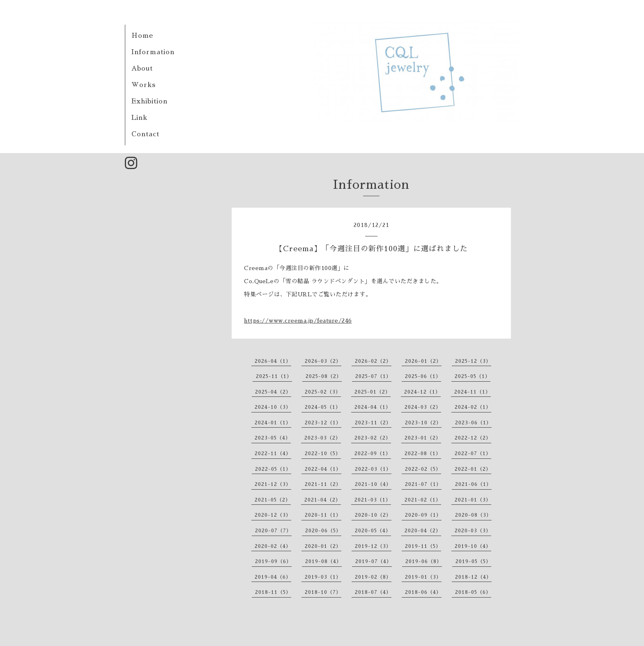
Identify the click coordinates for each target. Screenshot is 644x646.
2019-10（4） (473, 546)
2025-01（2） (373, 392)
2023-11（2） (373, 423)
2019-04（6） (273, 577)
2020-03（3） (473, 531)
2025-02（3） (323, 392)
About (142, 69)
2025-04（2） (273, 392)
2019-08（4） (323, 561)
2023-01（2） (423, 438)
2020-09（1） (423, 515)
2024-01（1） (273, 423)
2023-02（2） (373, 438)
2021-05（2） (273, 500)
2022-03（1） (373, 469)
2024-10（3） (273, 407)
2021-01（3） (473, 500)
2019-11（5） (423, 546)
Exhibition (149, 101)
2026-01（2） (423, 361)
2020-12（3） (273, 515)
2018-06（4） (423, 592)
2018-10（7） (323, 592)
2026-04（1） (273, 361)
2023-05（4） (273, 438)
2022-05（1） (273, 469)
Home (142, 36)
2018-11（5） (273, 592)
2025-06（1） (423, 376)
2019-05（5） (473, 561)
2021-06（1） (473, 484)
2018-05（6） (473, 592)
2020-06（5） (323, 531)
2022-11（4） (273, 454)
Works (144, 85)
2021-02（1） (423, 500)
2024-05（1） (323, 407)
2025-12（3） (473, 361)
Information (153, 52)
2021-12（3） (273, 484)
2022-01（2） (473, 469)
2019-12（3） (373, 546)
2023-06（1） (473, 423)
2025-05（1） (473, 376)
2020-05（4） (373, 531)
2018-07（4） (373, 592)
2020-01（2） (323, 546)
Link (139, 118)
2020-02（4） (273, 546)
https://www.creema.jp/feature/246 (298, 321)
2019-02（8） (373, 577)
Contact (145, 134)
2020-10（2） (373, 515)
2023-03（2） (323, 438)
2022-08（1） (423, 454)
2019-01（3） (423, 577)
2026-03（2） (323, 361)
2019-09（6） (273, 561)
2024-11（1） (473, 392)
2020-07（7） (273, 531)
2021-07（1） (423, 484)
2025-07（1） (373, 376)
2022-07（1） (473, 454)
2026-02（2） (373, 361)
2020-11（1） (323, 515)
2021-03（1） (373, 500)
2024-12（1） (422, 392)
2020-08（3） (473, 515)
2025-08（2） (324, 376)
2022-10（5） (323, 454)
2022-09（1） (373, 454)
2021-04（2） (323, 500)
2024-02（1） (473, 407)
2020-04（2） (423, 531)
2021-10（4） (373, 484)
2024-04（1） (373, 407)
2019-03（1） (323, 577)
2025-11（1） (274, 376)
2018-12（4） (473, 577)
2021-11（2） (323, 484)
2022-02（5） (423, 469)
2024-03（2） (423, 407)
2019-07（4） (374, 561)
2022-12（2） (473, 438)
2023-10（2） (423, 423)
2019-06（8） (424, 561)
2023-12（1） (323, 423)
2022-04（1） (323, 469)
